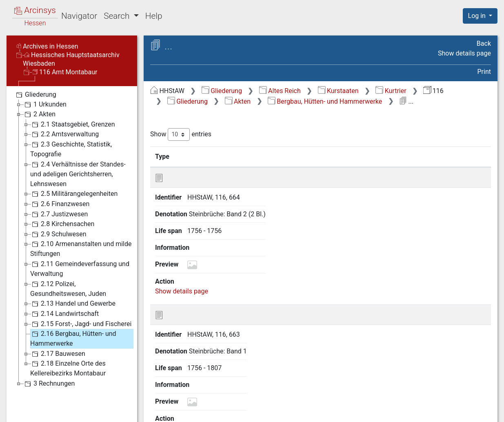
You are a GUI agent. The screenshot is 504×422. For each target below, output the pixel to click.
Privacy (383, 411)
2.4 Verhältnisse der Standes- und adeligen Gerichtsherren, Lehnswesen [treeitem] (78, 174)
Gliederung (222, 91)
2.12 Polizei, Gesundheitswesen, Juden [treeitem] (68, 288)
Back (484, 43)
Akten (238, 101)
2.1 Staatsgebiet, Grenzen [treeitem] (73, 124)
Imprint (484, 411)
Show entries (181, 134)
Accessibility (433, 411)
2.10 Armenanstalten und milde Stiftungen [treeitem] (81, 248)
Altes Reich (280, 91)
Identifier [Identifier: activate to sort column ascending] (202, 156)
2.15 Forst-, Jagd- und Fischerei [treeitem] (81, 324)
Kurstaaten (338, 91)
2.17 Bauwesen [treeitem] (58, 354)
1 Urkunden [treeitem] (45, 104)
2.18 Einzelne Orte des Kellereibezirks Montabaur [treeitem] (68, 368)
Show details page (464, 53)
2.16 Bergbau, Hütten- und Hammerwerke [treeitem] (73, 338)
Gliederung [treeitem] (35, 95)
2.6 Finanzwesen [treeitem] (60, 204)
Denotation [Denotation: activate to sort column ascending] (260, 156)
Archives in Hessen (47, 46)
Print (484, 72)
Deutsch (49, 405)
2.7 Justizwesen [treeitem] (59, 214)
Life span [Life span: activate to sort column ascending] (325, 156)
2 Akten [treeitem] (39, 114)
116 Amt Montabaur (65, 72)
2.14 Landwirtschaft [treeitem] (64, 314)
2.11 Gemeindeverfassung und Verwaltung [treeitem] (80, 268)
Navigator (79, 16)
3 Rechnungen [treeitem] (49, 384)
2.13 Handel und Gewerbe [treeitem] (73, 304)
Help (154, 16)
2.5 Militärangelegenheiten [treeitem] (74, 194)
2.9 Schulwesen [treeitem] (58, 234)
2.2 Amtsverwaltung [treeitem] (64, 134)
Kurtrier (391, 91)
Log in (478, 16)
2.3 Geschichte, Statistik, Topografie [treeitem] (71, 149)
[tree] (72, 239)
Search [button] (118, 16)
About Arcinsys (329, 411)
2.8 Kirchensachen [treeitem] (62, 224)
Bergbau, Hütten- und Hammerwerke (325, 101)
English (18, 405)
